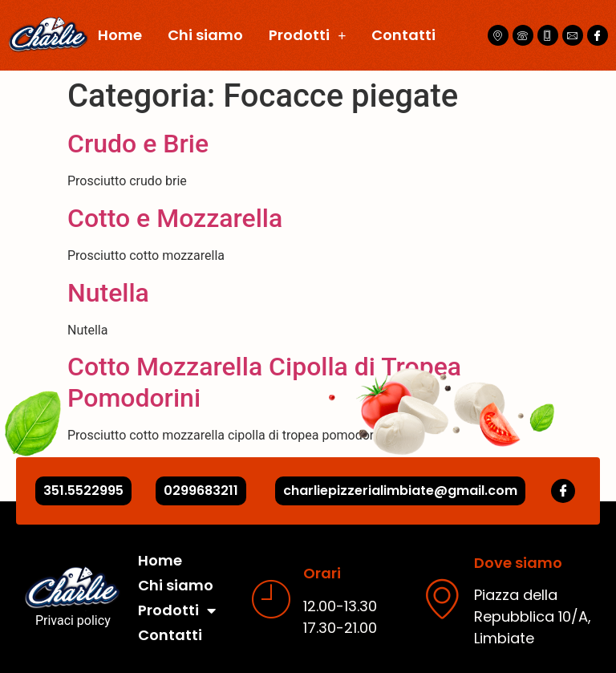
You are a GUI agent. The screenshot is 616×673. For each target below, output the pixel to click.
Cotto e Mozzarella (175, 218)
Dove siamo (518, 563)
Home (120, 35)
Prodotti (307, 35)
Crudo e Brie (138, 144)
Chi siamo (205, 35)
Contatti (403, 35)
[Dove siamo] (442, 598)
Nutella (108, 293)
